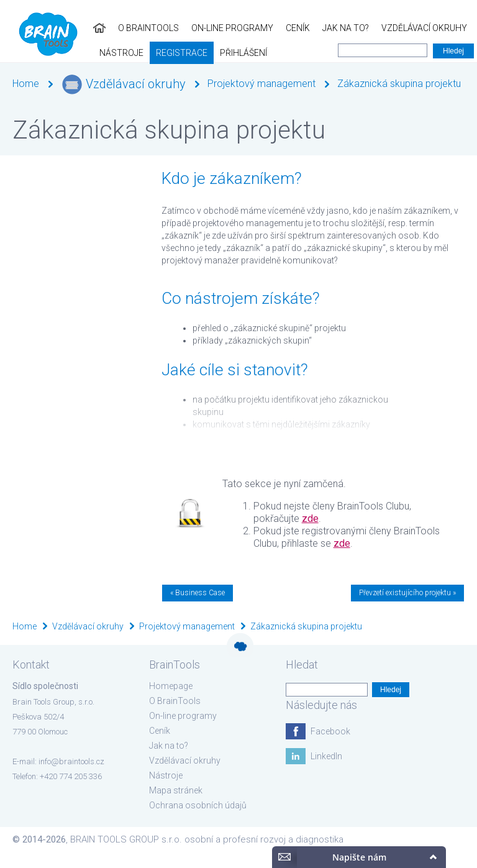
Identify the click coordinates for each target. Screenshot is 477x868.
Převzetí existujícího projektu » (407, 593)
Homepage (171, 686)
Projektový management (261, 84)
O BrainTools (55, 28)
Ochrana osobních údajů (198, 805)
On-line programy (139, 28)
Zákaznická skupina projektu (399, 84)
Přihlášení (94, 53)
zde (310, 519)
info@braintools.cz (71, 761)
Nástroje (408, 28)
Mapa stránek (176, 790)
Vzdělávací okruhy (331, 28)
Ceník (205, 28)
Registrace (32, 53)
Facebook (330, 731)
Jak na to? (252, 28)
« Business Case (198, 593)
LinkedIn (326, 756)
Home (26, 84)
